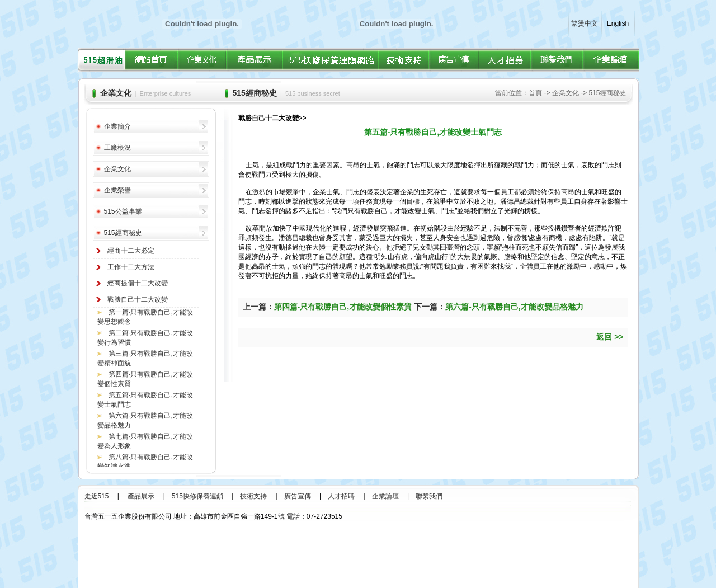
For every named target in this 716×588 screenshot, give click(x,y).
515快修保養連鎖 (197, 496)
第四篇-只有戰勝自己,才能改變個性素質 (343, 307)
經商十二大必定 (131, 251)
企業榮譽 (117, 190)
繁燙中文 (585, 23)
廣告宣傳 (298, 496)
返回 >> (610, 337)
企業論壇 (385, 496)
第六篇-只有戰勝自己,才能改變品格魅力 (514, 307)
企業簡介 (117, 126)
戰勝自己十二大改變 (138, 299)
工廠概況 (117, 148)
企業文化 (117, 169)
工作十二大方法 (131, 267)
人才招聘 (341, 496)
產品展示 (141, 496)
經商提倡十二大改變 (138, 283)
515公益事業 (123, 211)
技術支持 (253, 496)
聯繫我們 (429, 496)
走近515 (100, 496)
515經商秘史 (123, 233)
